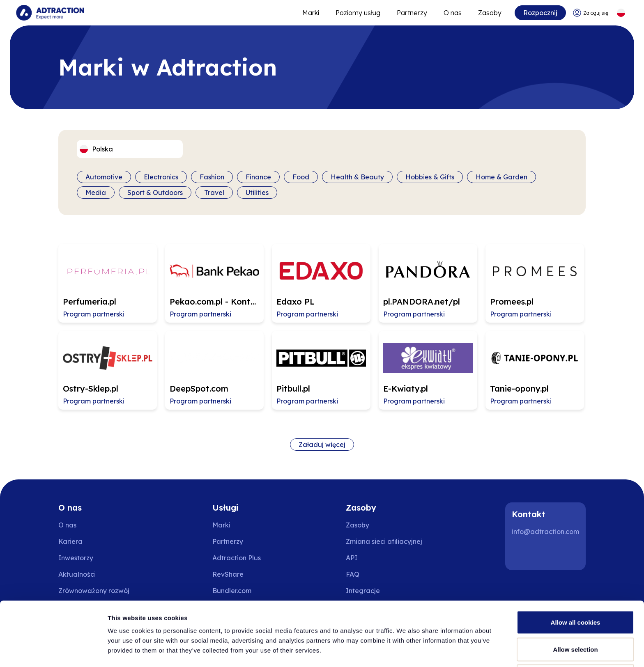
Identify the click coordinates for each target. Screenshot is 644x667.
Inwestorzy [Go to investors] (76, 558)
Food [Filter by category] (301, 177)
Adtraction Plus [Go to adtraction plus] (237, 558)
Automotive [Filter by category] (104, 177)
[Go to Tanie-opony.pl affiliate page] (535, 370)
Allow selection (575, 618)
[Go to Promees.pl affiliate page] (535, 283)
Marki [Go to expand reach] (310, 13)
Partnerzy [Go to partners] (228, 541)
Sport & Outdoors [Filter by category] (155, 193)
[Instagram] (548, 554)
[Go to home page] (50, 13)
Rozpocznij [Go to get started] (540, 13)
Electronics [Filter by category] (161, 177)
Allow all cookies (576, 591)
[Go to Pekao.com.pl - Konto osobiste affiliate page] (214, 283)
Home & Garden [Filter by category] (501, 177)
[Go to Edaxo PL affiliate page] (321, 283)
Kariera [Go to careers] (70, 541)
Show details (431, 646)
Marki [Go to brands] (221, 525)
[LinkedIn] (522, 554)
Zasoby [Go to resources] (489, 13)
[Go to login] (590, 13)
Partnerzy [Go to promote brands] (412, 13)
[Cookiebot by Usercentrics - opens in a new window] (53, 651)
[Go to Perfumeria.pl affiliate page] (108, 283)
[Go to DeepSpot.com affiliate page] (214, 370)
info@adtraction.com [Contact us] (545, 532)
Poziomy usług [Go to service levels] (358, 13)
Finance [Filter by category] (258, 177)
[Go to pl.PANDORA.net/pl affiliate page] (428, 283)
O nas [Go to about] (452, 13)
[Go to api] (384, 558)
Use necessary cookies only (575, 645)
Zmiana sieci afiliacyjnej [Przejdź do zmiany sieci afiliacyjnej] (384, 541)
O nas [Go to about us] (67, 525)
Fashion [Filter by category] (212, 177)
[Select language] (621, 13)
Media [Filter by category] (96, 193)
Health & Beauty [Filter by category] (357, 177)
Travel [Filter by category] (214, 193)
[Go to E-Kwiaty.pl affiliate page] (428, 370)
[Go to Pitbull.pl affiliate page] (321, 370)
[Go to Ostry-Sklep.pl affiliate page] (108, 370)
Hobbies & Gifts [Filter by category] (430, 177)
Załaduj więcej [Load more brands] (322, 445)
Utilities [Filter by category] (257, 193)
